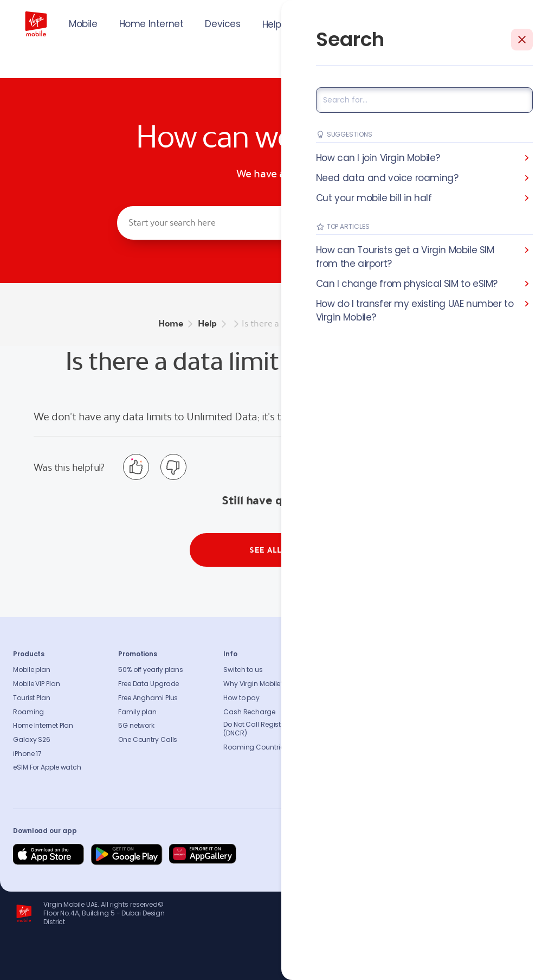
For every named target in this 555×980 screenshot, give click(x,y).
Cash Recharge (249, 712)
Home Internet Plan (43, 726)
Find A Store (453, 698)
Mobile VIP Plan (37, 684)
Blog (336, 712)
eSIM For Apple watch (47, 767)
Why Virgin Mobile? (254, 684)
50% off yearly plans (151, 670)
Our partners (349, 740)
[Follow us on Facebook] (428, 855)
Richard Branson (519, 965)
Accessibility (349, 726)
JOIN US (462, 23)
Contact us (452, 684)
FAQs (442, 670)
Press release (349, 698)
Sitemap (447, 726)
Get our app (348, 754)
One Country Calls (148, 740)
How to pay (241, 698)
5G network (136, 726)
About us (343, 670)
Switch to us (243, 670)
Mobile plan (32, 670)
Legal (337, 767)
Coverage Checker (464, 712)
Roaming (28, 712)
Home (171, 324)
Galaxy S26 (32, 740)
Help (272, 24)
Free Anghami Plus (148, 698)
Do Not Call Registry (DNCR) (255, 729)
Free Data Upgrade (149, 684)
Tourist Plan (32, 698)
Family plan (137, 712)
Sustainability (351, 684)
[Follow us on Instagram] (454, 855)
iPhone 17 (27, 754)
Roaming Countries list (261, 747)
